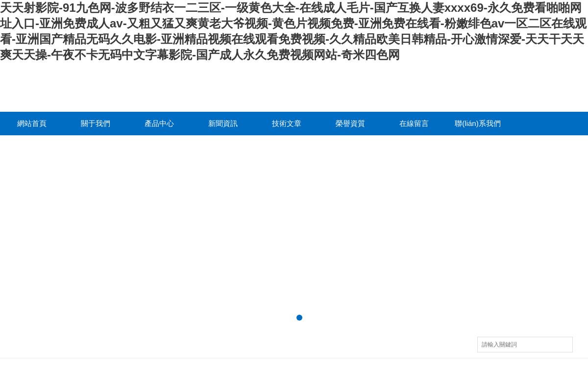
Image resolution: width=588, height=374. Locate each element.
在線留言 (414, 123)
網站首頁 (32, 123)
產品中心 (159, 123)
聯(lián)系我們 (478, 123)
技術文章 (287, 123)
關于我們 (96, 123)
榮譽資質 (350, 123)
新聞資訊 (223, 123)
